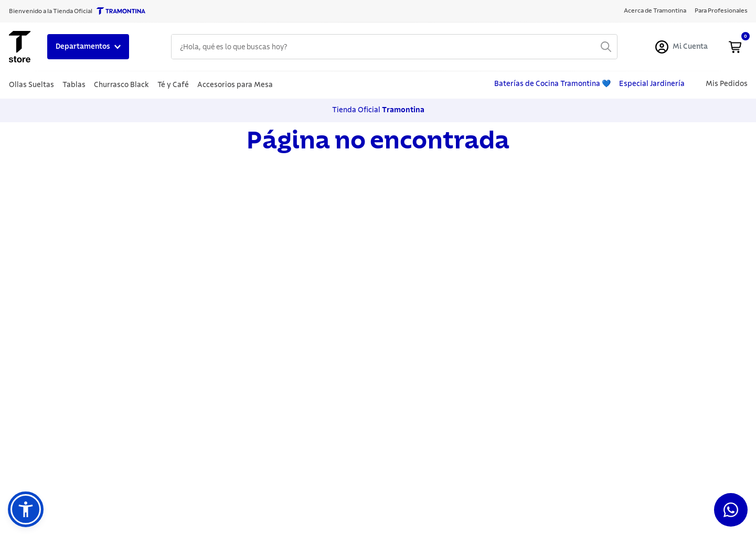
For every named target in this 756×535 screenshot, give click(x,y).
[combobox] (394, 47)
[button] (26, 509)
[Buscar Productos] (606, 47)
